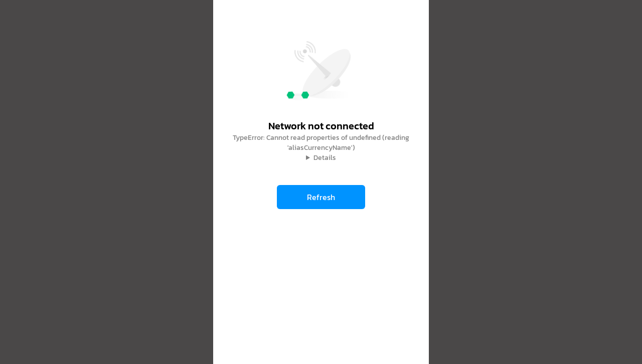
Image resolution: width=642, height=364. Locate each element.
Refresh (321, 197)
